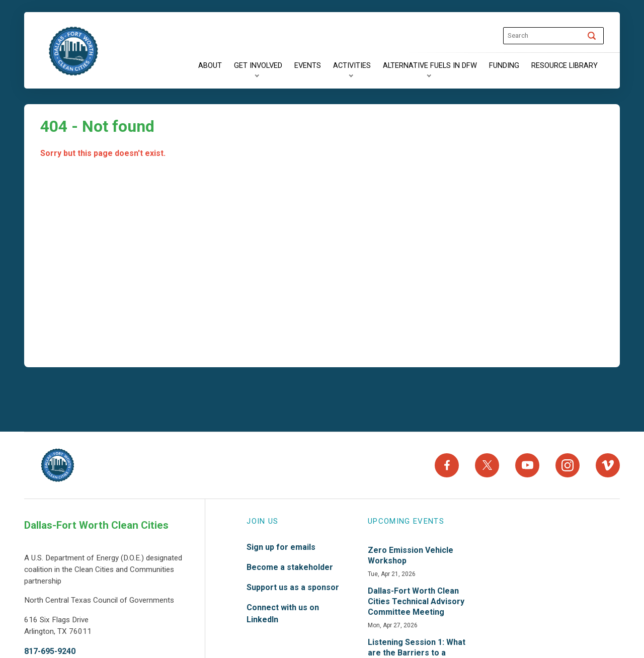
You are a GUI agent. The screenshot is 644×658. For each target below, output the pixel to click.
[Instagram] (568, 465)
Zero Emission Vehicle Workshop (411, 555)
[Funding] (504, 66)
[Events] (308, 66)
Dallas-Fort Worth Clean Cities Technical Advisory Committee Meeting (416, 601)
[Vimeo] (608, 465)
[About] (210, 66)
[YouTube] (527, 465)
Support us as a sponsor (293, 587)
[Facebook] (447, 465)
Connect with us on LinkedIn (283, 613)
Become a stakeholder (290, 567)
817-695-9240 (50, 651)
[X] (487, 465)
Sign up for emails (281, 547)
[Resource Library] (565, 66)
